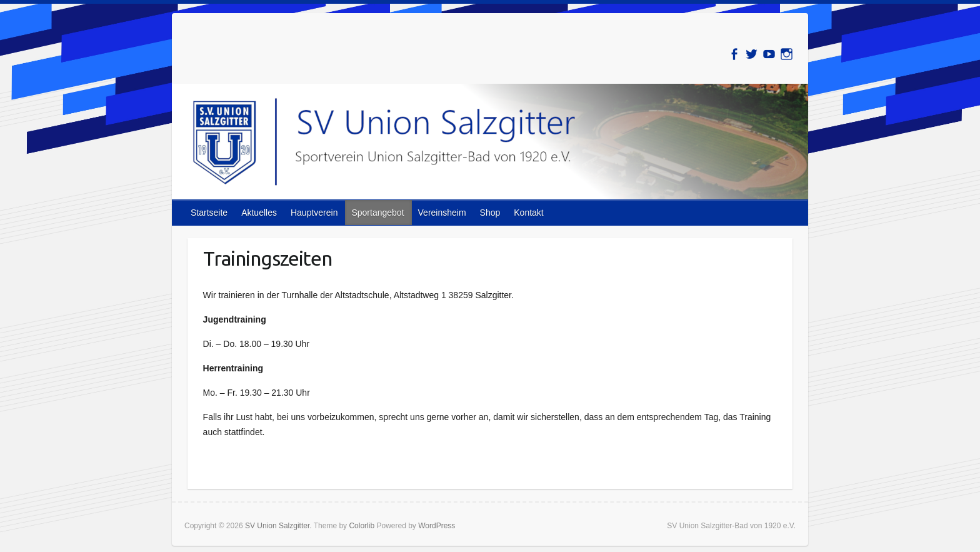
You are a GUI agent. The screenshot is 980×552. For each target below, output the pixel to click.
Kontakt (528, 213)
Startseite (209, 213)
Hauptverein (314, 213)
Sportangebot (377, 213)
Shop (490, 213)
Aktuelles (259, 213)
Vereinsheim (442, 213)
